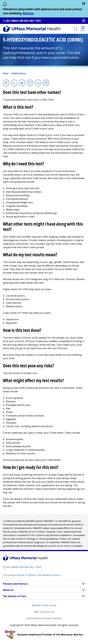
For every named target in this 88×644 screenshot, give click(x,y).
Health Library (19, 73)
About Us (8, 590)
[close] (84, 4)
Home (6, 73)
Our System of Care (15, 596)
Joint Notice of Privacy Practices (44, 618)
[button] (83, 584)
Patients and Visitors (15, 584)
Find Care (28, 13)
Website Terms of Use (44, 605)
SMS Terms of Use (44, 612)
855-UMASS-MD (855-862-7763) (24, 21)
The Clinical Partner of (32, 575)
